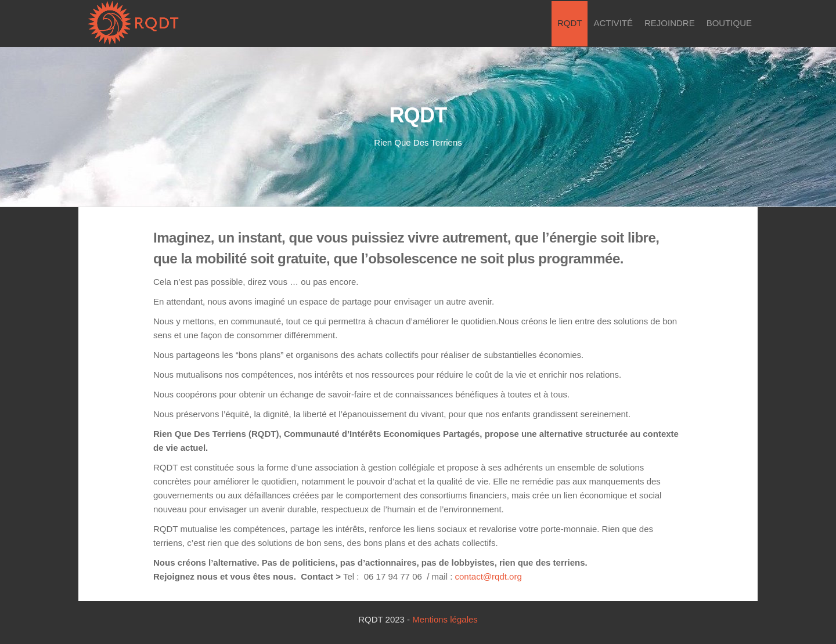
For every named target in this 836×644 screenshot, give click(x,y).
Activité (613, 23)
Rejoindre (670, 23)
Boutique (729, 23)
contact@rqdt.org (489, 576)
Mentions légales (445, 619)
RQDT (570, 23)
